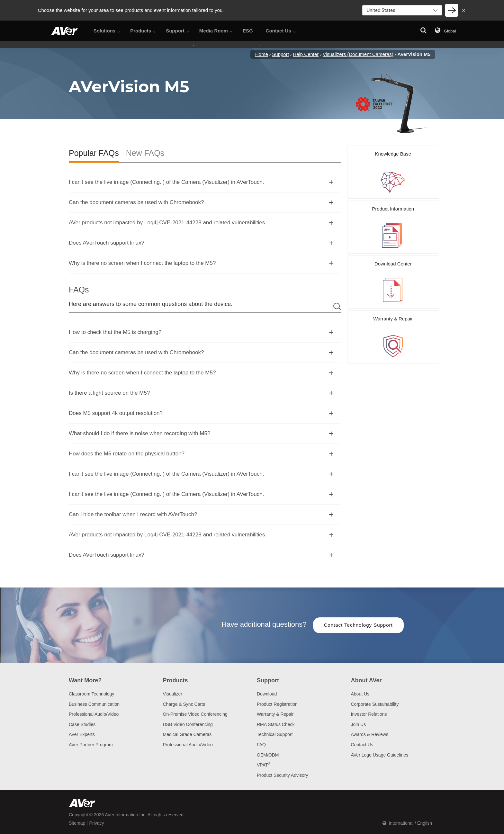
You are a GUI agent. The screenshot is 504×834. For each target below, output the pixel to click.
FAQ (261, 745)
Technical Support (275, 734)
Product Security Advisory (283, 775)
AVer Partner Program (91, 745)
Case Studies (82, 724)
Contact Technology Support (358, 625)
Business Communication (94, 704)
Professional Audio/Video (94, 714)
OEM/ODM (268, 755)
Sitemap (77, 823)
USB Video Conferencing (188, 724)
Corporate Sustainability (375, 704)
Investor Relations (369, 714)
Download (267, 694)
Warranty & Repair (275, 714)
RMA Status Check (276, 724)
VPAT (264, 765)
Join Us (359, 724)
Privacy (97, 823)
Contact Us (362, 745)
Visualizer (173, 694)
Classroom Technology (91, 694)
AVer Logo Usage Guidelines (380, 755)
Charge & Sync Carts (184, 704)
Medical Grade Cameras (187, 734)
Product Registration (277, 704)
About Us (360, 694)
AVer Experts (82, 734)
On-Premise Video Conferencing (195, 714)
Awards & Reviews (370, 734)
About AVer (366, 680)
